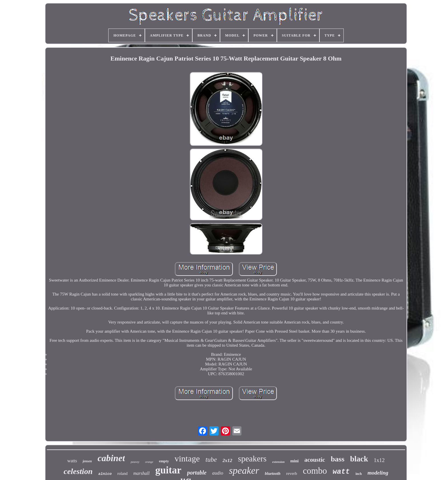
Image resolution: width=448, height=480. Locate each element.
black (359, 459)
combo (315, 471)
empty (164, 461)
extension (278, 462)
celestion (78, 471)
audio (218, 473)
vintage (187, 458)
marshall (142, 473)
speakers (252, 459)
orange (149, 462)
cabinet (111, 458)
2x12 (227, 460)
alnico (105, 474)
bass (338, 459)
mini (294, 461)
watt (341, 472)
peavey (135, 462)
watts (72, 461)
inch (359, 474)
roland (123, 474)
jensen (87, 461)
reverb (292, 473)
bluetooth (273, 474)
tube (211, 460)
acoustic (315, 460)
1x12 (379, 460)
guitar (168, 470)
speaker (244, 470)
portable (197, 473)
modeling (378, 473)
